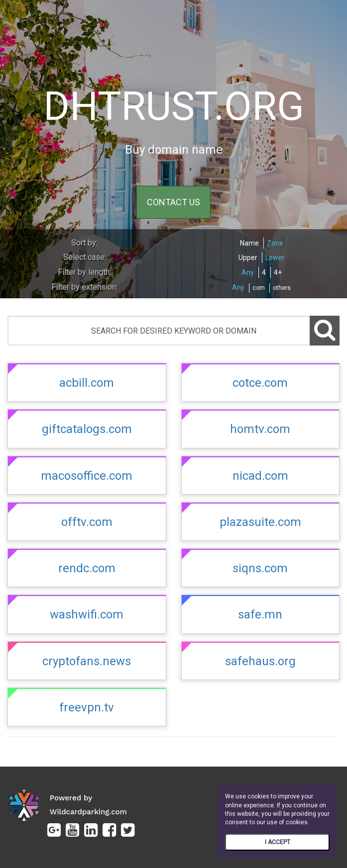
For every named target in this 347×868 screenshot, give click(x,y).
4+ (278, 272)
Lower (275, 258)
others (282, 288)
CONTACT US (173, 202)
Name (249, 243)
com (259, 288)
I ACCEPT (278, 842)
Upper (248, 258)
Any (248, 272)
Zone (275, 243)
